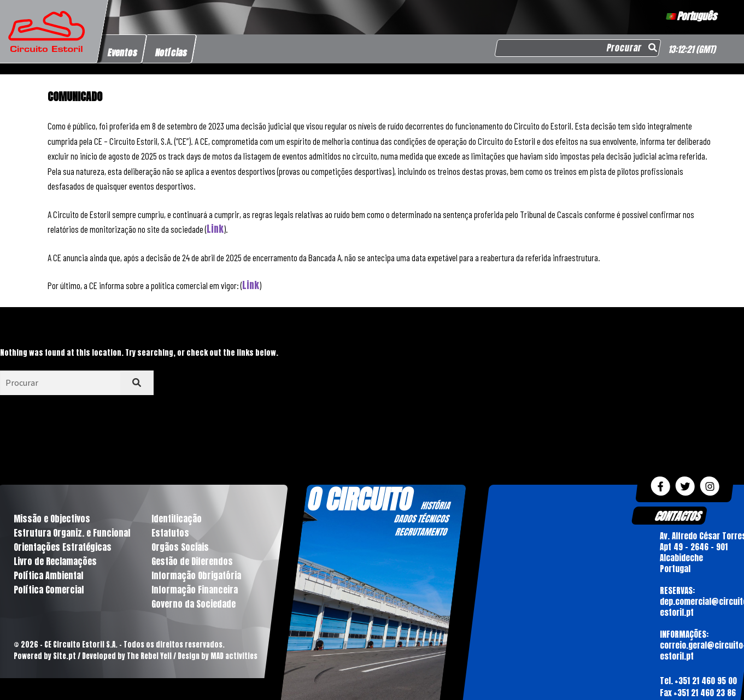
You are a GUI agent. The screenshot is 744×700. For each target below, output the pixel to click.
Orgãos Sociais (180, 547)
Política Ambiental (48, 575)
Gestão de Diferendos (192, 561)
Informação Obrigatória (196, 575)
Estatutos (170, 533)
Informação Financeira (195, 590)
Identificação (177, 519)
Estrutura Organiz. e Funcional (72, 533)
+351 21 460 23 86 (705, 693)
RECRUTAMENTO (421, 532)
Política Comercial (49, 590)
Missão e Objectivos (52, 519)
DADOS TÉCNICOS (421, 519)
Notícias (171, 52)
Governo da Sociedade (194, 604)
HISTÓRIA (435, 505)
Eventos (123, 52)
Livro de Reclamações (55, 561)
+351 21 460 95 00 (706, 681)
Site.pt (65, 656)
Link (215, 229)
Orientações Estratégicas (63, 547)
